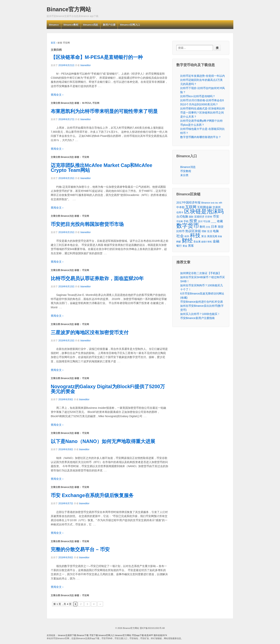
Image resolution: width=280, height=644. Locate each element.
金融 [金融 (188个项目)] (216, 241)
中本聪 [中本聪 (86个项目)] (180, 207)
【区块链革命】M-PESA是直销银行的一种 (97, 57)
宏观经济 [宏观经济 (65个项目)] (199, 217)
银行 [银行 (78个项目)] (179, 246)
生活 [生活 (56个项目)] (210, 231)
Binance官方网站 (69, 9)
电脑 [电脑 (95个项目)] (216, 231)
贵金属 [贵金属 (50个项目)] (197, 242)
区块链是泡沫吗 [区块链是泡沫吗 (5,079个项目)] (204, 211)
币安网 (96, 103)
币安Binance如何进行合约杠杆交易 (202, 302)
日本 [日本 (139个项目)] (214, 226)
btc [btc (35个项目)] (217, 203)
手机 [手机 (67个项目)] (186, 221)
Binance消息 (91, 25)
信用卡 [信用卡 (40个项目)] (180, 212)
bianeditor (86, 65)
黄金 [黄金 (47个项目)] (185, 246)
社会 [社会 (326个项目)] (180, 236)
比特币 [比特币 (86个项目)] (180, 231)
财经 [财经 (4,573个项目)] (187, 241)
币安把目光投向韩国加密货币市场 (87, 224)
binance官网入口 (107, 635)
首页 (53, 43)
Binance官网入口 (130, 25)
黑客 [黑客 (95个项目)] (191, 246)
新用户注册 (109, 25)
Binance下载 (83, 635)
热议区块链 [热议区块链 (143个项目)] (193, 231)
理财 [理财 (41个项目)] (204, 231)
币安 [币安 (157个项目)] (216, 216)
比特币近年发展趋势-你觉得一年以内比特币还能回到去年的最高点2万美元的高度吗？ (203, 80)
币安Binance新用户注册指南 (197, 318)
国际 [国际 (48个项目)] (191, 217)
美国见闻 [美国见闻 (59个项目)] (212, 236)
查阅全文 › (57, 95)
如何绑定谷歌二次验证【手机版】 (201, 273)
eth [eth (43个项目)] (221, 203)
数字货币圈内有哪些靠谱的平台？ (201, 137)
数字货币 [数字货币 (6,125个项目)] (188, 226)
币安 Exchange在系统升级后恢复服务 (92, 495)
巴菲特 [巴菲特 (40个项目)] (209, 217)
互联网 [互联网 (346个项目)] (191, 207)
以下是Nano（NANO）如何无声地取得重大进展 (103, 441)
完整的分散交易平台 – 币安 (80, 549)
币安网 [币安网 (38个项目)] (180, 221)
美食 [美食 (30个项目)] (220, 236)
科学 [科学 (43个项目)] (187, 236)
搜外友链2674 (160, 635)
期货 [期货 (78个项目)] (221, 227)
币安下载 (94, 635)
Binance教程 (71, 25)
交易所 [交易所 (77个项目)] (217, 207)
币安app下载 (138, 635)
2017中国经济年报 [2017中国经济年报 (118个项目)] (188, 202)
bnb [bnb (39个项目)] (213, 203)
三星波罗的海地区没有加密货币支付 (90, 332)
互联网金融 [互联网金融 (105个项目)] (204, 207)
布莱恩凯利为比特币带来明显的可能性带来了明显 (104, 111)
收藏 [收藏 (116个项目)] (220, 221)
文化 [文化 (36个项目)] (208, 227)
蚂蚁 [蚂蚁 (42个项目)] (179, 242)
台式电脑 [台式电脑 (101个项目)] (182, 217)
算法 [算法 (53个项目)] (204, 236)
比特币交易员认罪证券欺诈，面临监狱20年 (97, 278)
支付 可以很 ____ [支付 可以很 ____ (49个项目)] (207, 221)
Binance (54, 25)
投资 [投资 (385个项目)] (193, 221)
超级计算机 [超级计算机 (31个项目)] (207, 242)
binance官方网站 (123, 635)
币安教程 (186, 171)
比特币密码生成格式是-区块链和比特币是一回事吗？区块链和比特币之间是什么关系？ (203, 113)
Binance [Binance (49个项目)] (206, 203)
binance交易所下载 (67, 635)
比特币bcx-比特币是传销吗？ (198, 96)
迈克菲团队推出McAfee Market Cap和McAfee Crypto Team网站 (101, 168)
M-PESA (87, 103)
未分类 (184, 175)
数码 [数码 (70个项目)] (202, 227)
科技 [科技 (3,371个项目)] (195, 235)
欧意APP (149, 635)
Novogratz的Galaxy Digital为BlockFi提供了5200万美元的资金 (108, 389)
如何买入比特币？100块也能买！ (200, 314)
